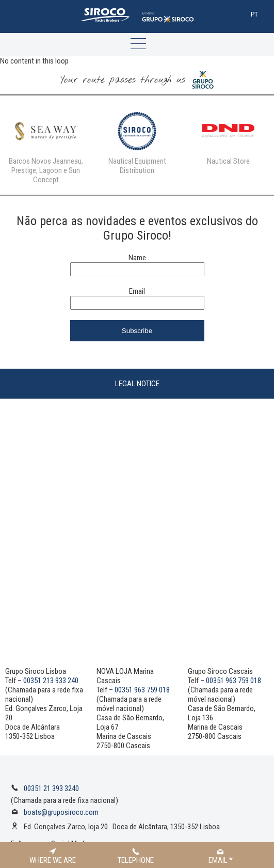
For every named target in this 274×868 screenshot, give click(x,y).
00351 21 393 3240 (51, 788)
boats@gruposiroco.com (61, 812)
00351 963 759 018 (142, 690)
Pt (254, 14)
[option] (46, 145)
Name (137, 258)
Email (137, 291)
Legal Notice (137, 384)
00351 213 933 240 (51, 681)
